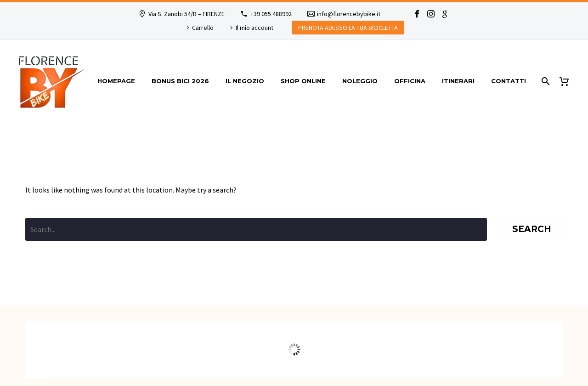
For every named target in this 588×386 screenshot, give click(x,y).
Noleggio (360, 81)
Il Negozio (245, 81)
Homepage (116, 81)
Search (532, 229)
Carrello (203, 28)
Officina (410, 81)
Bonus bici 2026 (180, 81)
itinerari (458, 81)
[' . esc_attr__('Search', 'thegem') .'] (256, 229)
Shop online (303, 81)
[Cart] (568, 81)
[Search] (545, 81)
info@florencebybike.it (349, 14)
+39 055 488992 (271, 14)
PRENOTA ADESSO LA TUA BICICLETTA (348, 28)
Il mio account (254, 28)
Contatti (509, 81)
